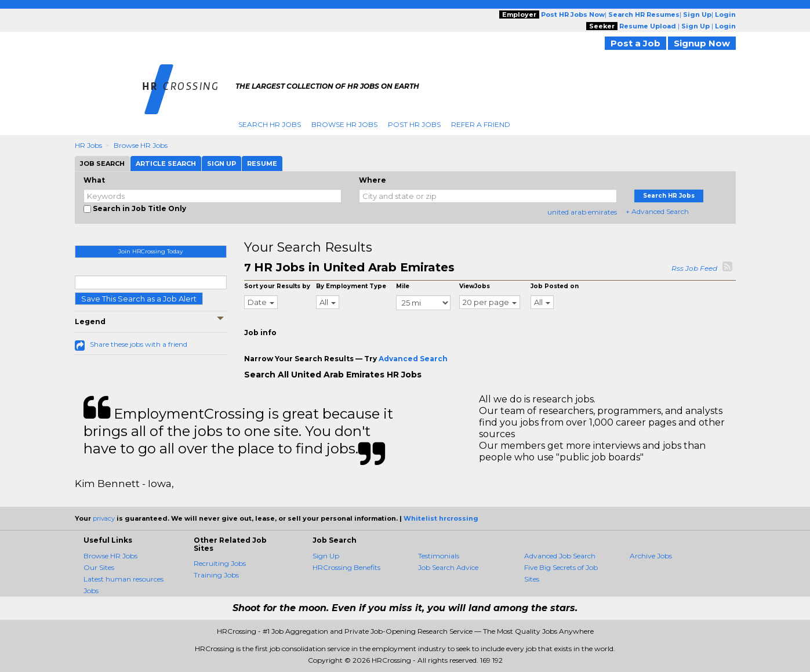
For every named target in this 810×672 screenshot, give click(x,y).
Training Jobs (216, 575)
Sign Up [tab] (221, 164)
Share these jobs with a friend (139, 344)
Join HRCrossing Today (150, 251)
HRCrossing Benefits (346, 567)
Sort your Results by (277, 286)
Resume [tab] (262, 164)
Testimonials (439, 556)
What (94, 180)
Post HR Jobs (414, 124)
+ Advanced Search (657, 211)
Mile (403, 286)
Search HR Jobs (270, 124)
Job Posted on (555, 286)
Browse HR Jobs (344, 124)
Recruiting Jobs (220, 563)
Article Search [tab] (166, 164)
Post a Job (635, 43)
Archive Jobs (651, 556)
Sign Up (326, 556)
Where (373, 180)
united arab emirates (582, 212)
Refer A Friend (481, 124)
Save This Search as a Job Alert (139, 299)
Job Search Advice (448, 567)
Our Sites (99, 567)
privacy (104, 518)
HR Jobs (88, 145)
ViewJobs (475, 286)
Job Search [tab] (102, 164)
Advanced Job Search (560, 556)
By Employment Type (351, 286)
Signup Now (702, 43)
